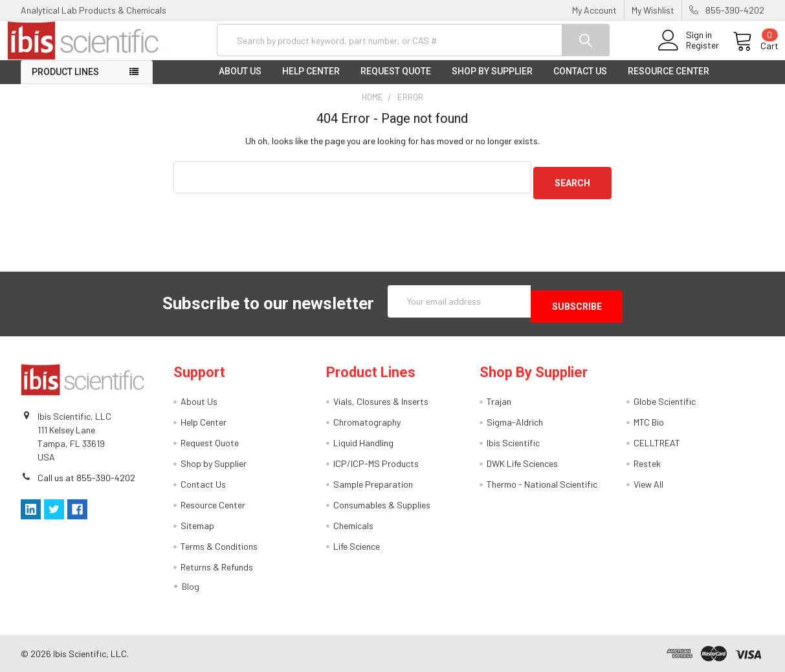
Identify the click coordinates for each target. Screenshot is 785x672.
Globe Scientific (665, 401)
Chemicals (353, 526)
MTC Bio (649, 422)
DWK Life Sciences (522, 463)
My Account (594, 10)
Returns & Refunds (217, 567)
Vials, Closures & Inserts (381, 401)
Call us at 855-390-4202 (86, 477)
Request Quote (396, 81)
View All (648, 484)
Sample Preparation (373, 484)
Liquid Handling (363, 443)
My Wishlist (653, 10)
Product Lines (65, 82)
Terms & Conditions (219, 546)
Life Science (357, 546)
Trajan (499, 401)
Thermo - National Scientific (542, 484)
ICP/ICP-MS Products (376, 463)
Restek (647, 463)
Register (688, 52)
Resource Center (669, 81)
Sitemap (197, 526)
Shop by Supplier (492, 81)
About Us (240, 81)
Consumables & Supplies (382, 505)
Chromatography (367, 422)
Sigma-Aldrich (515, 422)
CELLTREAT (657, 443)
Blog (191, 586)
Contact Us (580, 81)
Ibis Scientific (513, 443)
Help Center (311, 81)
